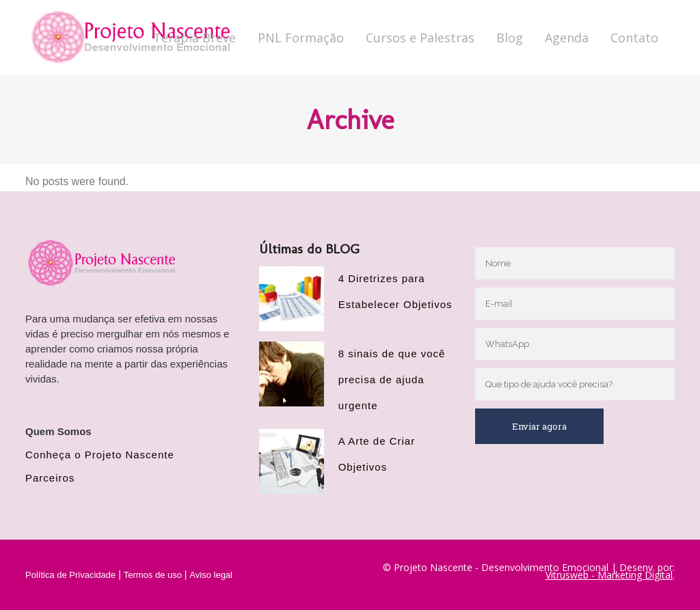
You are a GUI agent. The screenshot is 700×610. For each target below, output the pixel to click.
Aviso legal (211, 575)
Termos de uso (153, 575)
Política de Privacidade (70, 575)
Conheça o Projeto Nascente (100, 455)
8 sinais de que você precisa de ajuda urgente (392, 379)
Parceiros (50, 478)
